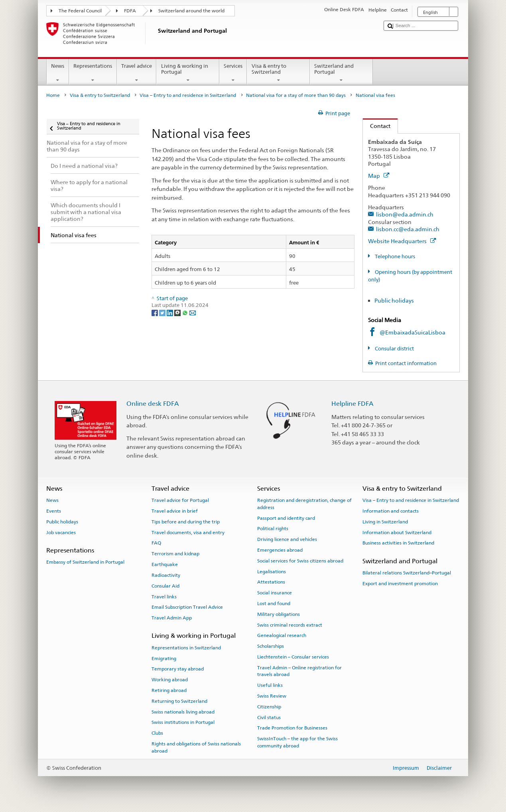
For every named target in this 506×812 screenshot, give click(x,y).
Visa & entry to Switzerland (278, 73)
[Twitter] (163, 313)
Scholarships (271, 646)
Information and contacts (391, 511)
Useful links (270, 685)
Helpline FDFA (352, 404)
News (58, 73)
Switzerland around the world (191, 11)
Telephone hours (394, 257)
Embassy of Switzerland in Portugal (85, 562)
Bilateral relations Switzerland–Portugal (407, 573)
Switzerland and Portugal (341, 73)
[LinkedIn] (170, 313)
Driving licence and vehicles (287, 539)
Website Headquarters (402, 241)
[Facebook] (155, 313)
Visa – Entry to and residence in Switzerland (188, 95)
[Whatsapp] (186, 313)
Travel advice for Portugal (180, 500)
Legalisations (272, 571)
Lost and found (274, 604)
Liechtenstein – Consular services (293, 657)
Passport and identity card (286, 518)
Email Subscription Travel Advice (187, 607)
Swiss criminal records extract (290, 625)
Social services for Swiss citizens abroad (300, 561)
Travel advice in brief (175, 511)
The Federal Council (80, 11)
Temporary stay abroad (178, 669)
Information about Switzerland (397, 532)
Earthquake (165, 564)
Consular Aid (165, 586)
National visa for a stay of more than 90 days (296, 95)
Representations (93, 73)
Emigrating (164, 658)
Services (233, 73)
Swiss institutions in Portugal (183, 722)
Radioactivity (166, 575)
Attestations (271, 582)
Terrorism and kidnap (175, 554)
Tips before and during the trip (186, 522)
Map (379, 176)
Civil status (269, 717)
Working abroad (170, 680)
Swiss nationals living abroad (183, 712)
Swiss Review (272, 696)
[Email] (193, 313)
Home (53, 95)
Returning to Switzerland (179, 701)
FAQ (156, 543)
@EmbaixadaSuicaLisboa (412, 332)
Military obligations (279, 614)
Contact (377, 126)
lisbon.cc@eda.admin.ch (408, 229)
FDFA (130, 11)
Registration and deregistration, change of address (304, 504)
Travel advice (137, 73)
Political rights (273, 529)
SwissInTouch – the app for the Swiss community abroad (297, 742)
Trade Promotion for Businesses (292, 728)
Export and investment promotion (400, 584)
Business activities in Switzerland (398, 543)
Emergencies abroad (280, 550)
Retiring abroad (169, 690)
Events (54, 511)
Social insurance (275, 593)
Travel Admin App (172, 618)
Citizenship (269, 707)
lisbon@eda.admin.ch (405, 214)
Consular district (394, 349)
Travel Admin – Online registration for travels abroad (299, 671)
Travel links (164, 596)
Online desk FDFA (153, 404)
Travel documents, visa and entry (188, 532)
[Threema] (178, 313)
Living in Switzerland (385, 522)
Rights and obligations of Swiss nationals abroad (196, 747)
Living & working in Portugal (188, 73)
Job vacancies (61, 532)
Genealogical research (282, 635)
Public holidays (394, 300)
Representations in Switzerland (186, 648)
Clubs (157, 733)
